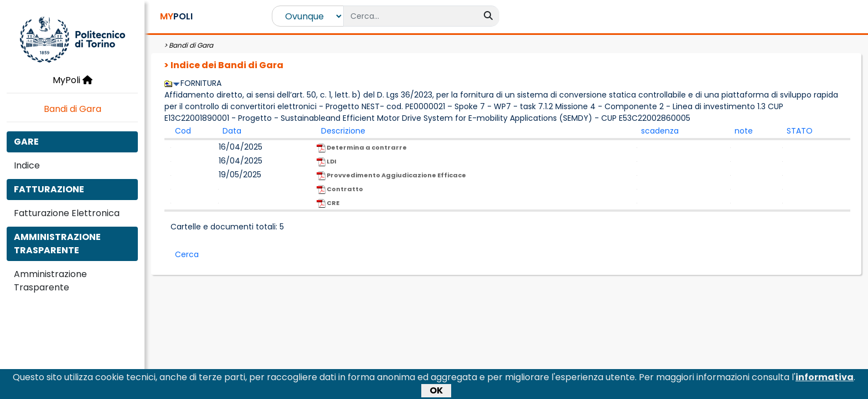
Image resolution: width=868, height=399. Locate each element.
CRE (328, 203)
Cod (183, 131)
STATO (800, 131)
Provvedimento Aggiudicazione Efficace (391, 175)
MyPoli (73, 80)
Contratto (340, 189)
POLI (176, 16)
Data (232, 131)
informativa (825, 380)
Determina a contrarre (362, 148)
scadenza (660, 131)
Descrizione (343, 131)
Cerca (187, 254)
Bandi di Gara (73, 109)
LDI (327, 162)
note (744, 131)
